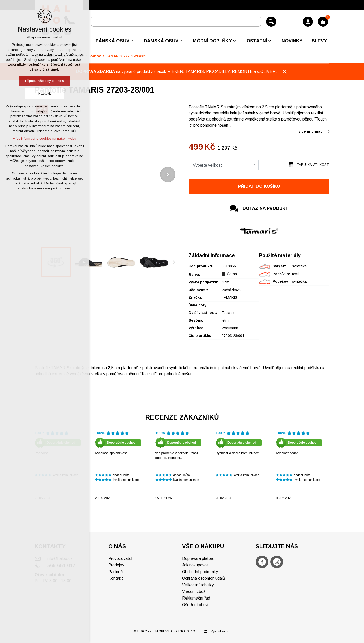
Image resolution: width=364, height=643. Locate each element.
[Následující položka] (168, 174)
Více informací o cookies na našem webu (45, 138)
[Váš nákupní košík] (323, 22)
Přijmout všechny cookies (44, 81)
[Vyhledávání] (271, 22)
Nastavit (44, 93)
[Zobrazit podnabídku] (132, 41)
